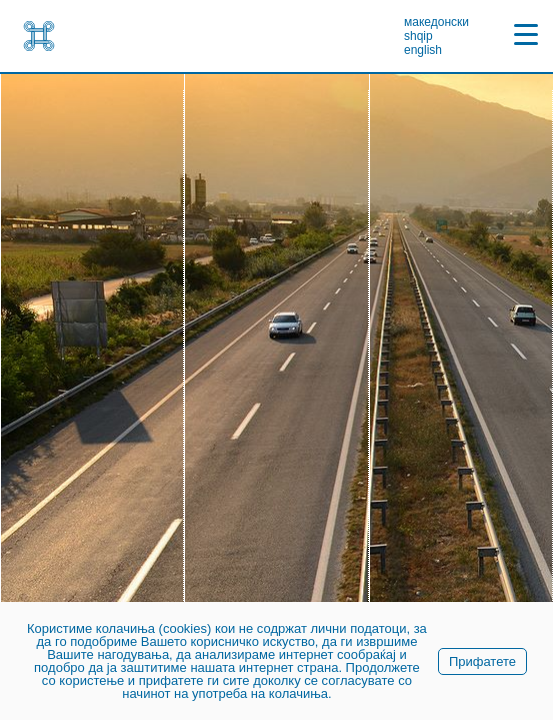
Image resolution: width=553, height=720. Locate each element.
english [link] (423, 50)
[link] (39, 36)
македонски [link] (436, 22)
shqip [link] (418, 36)
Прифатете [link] (482, 661)
